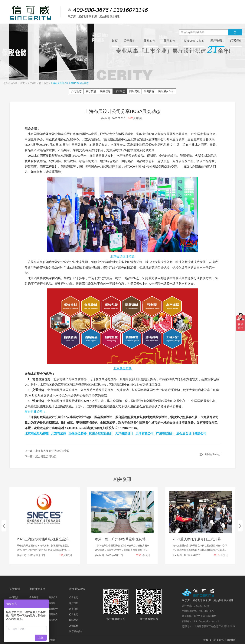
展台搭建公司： (35, 412)
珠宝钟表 (53, 620)
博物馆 (52, 603)
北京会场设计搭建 (122, 256)
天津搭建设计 (124, 434)
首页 (23, 83)
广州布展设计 (165, 434)
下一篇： (41, 456)
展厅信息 (91, 91)
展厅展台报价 (166, 91)
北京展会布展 (122, 368)
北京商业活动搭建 (37, 434)
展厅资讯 (32, 83)
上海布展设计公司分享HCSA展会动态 (69, 83)
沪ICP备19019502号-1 (215, 640)
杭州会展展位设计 (101, 434)
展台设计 (53, 609)
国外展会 (53, 614)
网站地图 (231, 640)
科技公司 (53, 597)
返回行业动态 (212, 454)
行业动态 (44, 83)
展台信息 (105, 91)
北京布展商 (59, 434)
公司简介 (14, 597)
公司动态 (76, 91)
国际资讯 (134, 91)
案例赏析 (149, 91)
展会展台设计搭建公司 (191, 434)
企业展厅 (34, 597)
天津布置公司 (145, 434)
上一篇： (47, 451)
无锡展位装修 (77, 434)
